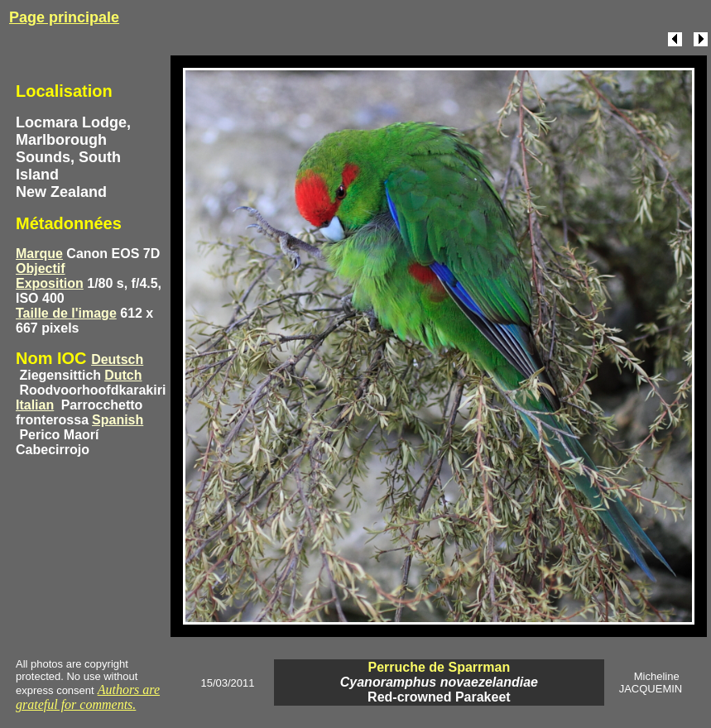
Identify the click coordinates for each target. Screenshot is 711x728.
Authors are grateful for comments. (88, 697)
